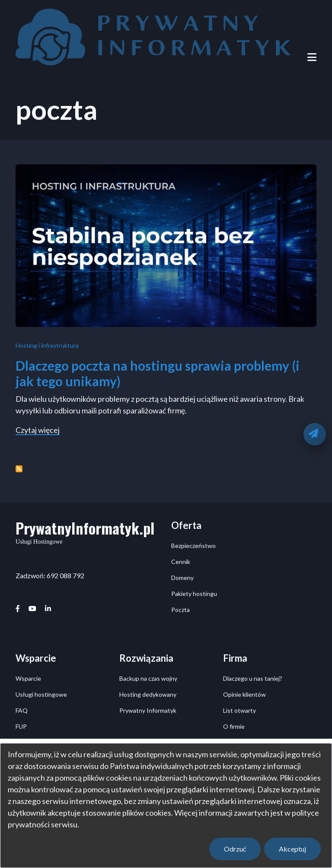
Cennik (181, 562)
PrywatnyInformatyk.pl (85, 528)
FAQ (22, 710)
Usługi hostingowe (41, 694)
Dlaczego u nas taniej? (253, 678)
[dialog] (166, 806)
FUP (21, 726)
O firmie (234, 726)
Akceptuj (292, 849)
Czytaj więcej (38, 430)
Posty (24, 742)
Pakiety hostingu (194, 594)
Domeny (182, 578)
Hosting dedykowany (148, 694)
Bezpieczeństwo (193, 546)
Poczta (180, 610)
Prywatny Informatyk (148, 710)
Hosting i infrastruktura (47, 345)
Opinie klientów (244, 694)
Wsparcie (28, 678)
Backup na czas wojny (148, 678)
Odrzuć (235, 849)
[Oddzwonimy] (315, 434)
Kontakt (234, 742)
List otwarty (239, 710)
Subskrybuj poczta (19, 469)
